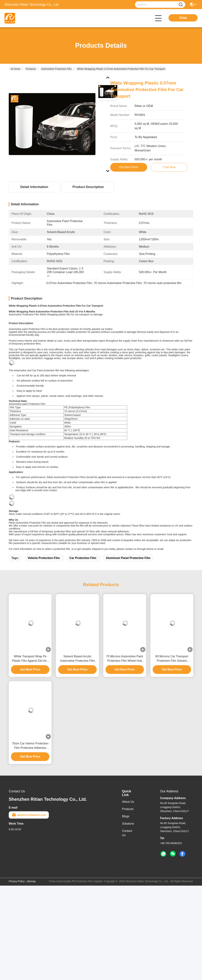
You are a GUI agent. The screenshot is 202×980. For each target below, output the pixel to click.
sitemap (31, 881)
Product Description (88, 187)
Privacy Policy (17, 881)
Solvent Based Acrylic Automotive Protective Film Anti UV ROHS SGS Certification (77, 659)
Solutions (128, 824)
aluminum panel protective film (128, 558)
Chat (183, 18)
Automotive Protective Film (57, 69)
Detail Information (34, 187)
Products (31, 69)
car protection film (83, 558)
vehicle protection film (44, 558)
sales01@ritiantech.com (29, 815)
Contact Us (127, 833)
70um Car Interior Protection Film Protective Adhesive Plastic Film (30, 746)
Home (15, 69)
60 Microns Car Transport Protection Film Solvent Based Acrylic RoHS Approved (172, 659)
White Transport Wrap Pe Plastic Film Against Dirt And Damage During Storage (30, 659)
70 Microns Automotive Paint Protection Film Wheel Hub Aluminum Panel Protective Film (125, 659)
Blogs (126, 816)
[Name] (181, 5)
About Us (128, 802)
